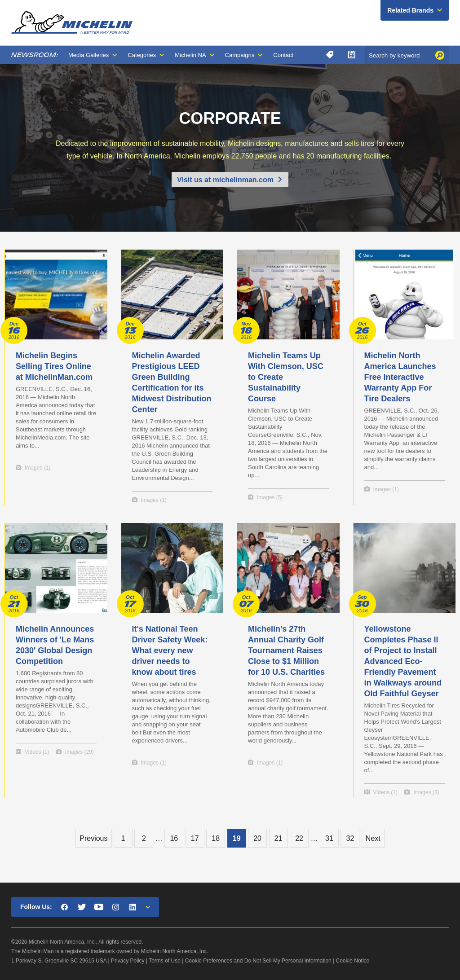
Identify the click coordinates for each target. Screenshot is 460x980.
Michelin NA (190, 55)
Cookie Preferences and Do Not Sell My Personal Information (258, 961)
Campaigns (240, 55)
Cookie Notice (353, 961)
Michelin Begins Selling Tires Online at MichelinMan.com (54, 366)
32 (350, 838)
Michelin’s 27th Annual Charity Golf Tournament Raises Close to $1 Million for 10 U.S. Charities (286, 650)
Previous (93, 838)
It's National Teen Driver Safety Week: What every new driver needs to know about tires (170, 650)
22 (299, 838)
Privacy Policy (128, 961)
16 (174, 838)
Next (373, 838)
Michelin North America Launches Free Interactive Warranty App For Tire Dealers (400, 377)
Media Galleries (88, 55)
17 (195, 838)
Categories (142, 55)
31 (329, 838)
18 (216, 838)
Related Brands (410, 10)
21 (279, 838)
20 (257, 838)
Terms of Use (165, 961)
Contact (283, 55)
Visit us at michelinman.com (225, 180)
